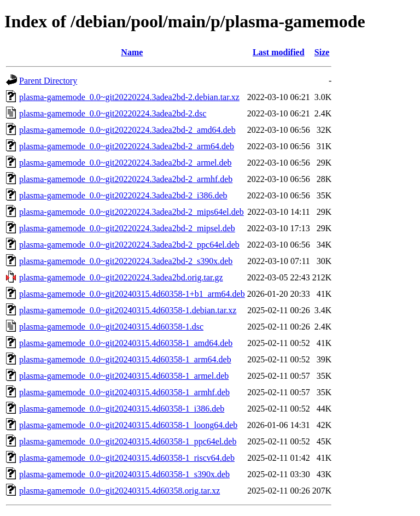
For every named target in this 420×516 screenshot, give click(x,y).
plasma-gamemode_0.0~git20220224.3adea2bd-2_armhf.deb (126, 179)
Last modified (279, 52)
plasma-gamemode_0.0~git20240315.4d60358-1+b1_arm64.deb (132, 294)
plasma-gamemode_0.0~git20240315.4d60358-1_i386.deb (122, 409)
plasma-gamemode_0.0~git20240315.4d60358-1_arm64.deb (125, 359)
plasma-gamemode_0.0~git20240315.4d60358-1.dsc (111, 327)
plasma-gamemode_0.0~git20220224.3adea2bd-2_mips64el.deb (132, 212)
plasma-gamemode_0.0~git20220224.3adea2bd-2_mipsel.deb (127, 228)
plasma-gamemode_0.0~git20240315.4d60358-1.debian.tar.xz (128, 310)
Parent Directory (48, 81)
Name (132, 52)
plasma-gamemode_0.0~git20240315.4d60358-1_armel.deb (124, 376)
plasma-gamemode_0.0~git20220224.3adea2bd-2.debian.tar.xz (129, 97)
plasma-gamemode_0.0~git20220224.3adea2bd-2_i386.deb (123, 195)
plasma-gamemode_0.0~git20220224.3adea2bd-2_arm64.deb (127, 146)
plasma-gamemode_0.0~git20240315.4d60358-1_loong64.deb (128, 425)
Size (322, 52)
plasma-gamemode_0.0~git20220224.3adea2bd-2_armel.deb (126, 163)
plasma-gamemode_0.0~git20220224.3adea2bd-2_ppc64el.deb (129, 245)
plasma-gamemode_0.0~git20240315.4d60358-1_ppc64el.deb (128, 441)
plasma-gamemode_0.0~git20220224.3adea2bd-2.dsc (113, 113)
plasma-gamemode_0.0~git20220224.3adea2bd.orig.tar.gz (121, 277)
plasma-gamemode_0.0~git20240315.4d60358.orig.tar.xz (119, 491)
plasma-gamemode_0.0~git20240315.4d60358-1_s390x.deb (124, 474)
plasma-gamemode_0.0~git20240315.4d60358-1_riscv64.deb (127, 458)
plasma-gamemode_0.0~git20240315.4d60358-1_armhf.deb (124, 392)
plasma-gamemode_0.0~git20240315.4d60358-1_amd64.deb (126, 343)
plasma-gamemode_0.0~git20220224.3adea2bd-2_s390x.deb (126, 261)
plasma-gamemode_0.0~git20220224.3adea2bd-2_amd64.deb (127, 130)
